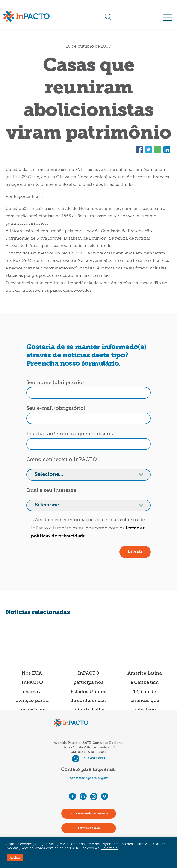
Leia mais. (110, 848)
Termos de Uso (89, 828)
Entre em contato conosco (89, 813)
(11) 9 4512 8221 (89, 758)
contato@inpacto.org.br (88, 778)
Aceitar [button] (15, 858)
